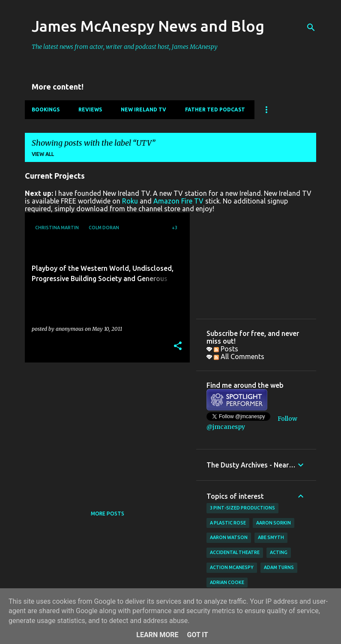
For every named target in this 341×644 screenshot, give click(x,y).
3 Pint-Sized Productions (242, 508)
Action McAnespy (232, 567)
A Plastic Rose (228, 523)
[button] (178, 346)
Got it (197, 635)
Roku (130, 201)
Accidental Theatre (235, 552)
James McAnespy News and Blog (148, 26)
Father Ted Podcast (215, 109)
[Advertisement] (104, 429)
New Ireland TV (144, 109)
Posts (226, 349)
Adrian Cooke (227, 582)
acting (279, 552)
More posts (108, 514)
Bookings (46, 109)
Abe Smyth (271, 537)
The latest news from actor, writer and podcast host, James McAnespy (125, 47)
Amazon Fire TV (178, 201)
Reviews (90, 109)
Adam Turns (279, 567)
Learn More (157, 635)
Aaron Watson (229, 537)
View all (43, 154)
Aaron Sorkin (274, 523)
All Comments (239, 356)
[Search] (311, 27)
